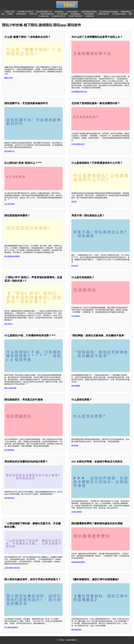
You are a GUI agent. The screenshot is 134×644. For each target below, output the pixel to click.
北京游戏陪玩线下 (78, 144)
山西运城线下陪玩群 (12, 568)
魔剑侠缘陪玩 (76, 630)
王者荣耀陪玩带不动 (79, 92)
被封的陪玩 (59, 12)
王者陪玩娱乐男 (103, 14)
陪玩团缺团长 (9, 450)
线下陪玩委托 (63, 14)
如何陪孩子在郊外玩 (25, 12)
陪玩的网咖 (76, 386)
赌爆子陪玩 (9, 78)
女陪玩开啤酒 (76, 512)
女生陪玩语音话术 (59, 16)
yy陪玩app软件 (72, 12)
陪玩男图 (75, 445)
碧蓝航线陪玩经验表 (89, 12)
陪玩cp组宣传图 (10, 388)
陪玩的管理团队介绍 (44, 12)
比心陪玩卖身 (9, 204)
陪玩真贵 (75, 266)
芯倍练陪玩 (76, 316)
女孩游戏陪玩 (89, 14)
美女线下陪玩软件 (76, 16)
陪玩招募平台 (9, 151)
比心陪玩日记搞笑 (119, 14)
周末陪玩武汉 (9, 498)
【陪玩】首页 (9, 12)
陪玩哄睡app (76, 14)
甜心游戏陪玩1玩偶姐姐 (109, 12)
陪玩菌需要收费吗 (78, 562)
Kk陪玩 (10, 14)
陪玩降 (74, 202)
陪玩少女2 (33, 14)
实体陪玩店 (90, 16)
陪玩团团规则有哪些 (12, 256)
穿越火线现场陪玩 (47, 14)
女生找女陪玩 (21, 14)
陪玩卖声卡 (9, 324)
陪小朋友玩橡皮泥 (11, 627)
